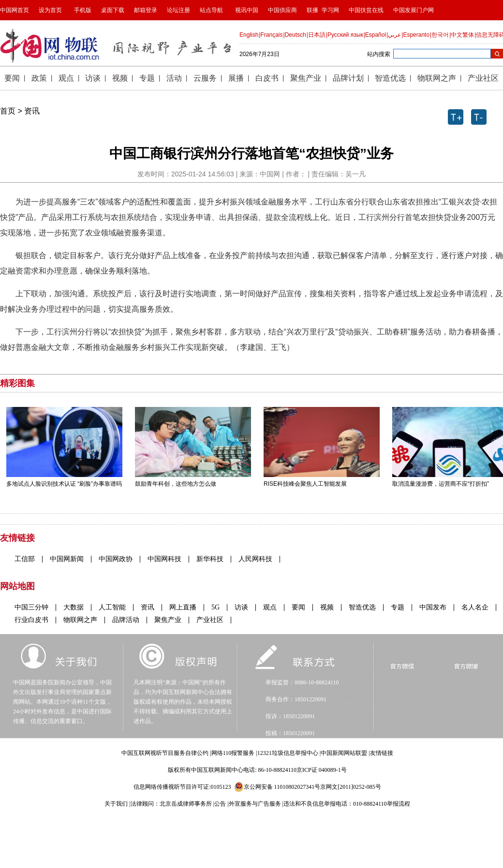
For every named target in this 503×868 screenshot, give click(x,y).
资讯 (32, 111)
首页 (8, 111)
